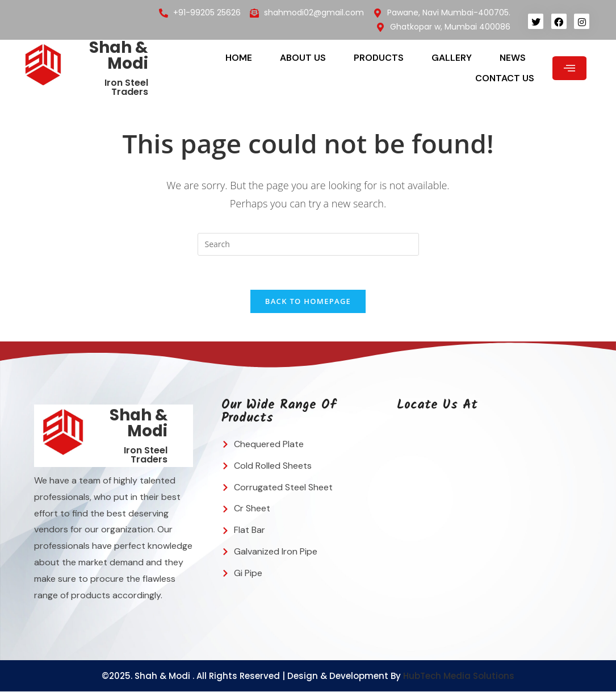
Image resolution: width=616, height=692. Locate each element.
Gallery (452, 58)
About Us (303, 58)
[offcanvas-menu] (569, 68)
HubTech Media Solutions (459, 676)
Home (239, 58)
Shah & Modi (119, 55)
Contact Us (505, 78)
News (513, 58)
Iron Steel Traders (126, 87)
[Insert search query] (308, 244)
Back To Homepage (308, 302)
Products (379, 58)
